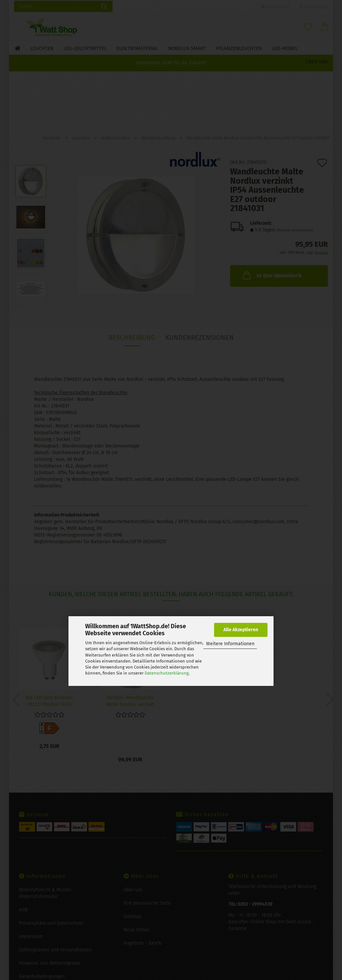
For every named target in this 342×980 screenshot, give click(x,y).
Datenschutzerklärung (167, 673)
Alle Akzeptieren (241, 630)
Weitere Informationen (230, 644)
